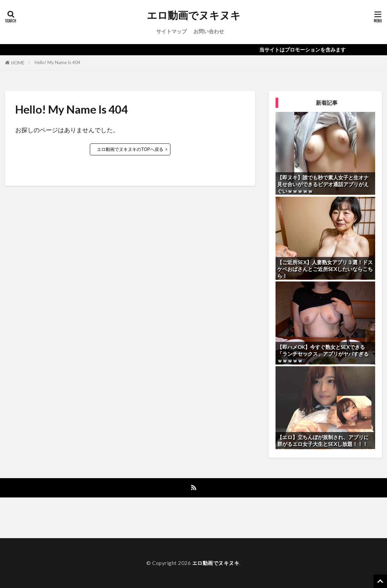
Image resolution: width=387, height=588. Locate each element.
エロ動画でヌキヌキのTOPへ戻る (130, 149)
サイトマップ (171, 31)
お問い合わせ (209, 31)
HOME (18, 63)
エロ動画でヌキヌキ (194, 15)
